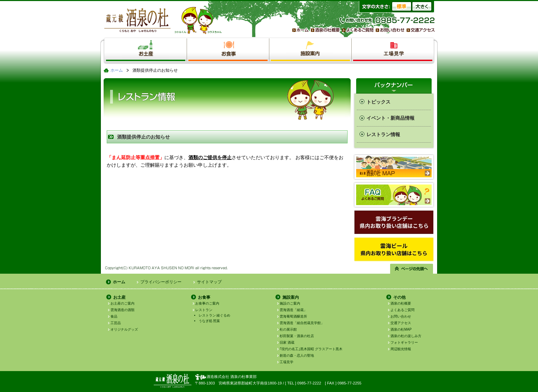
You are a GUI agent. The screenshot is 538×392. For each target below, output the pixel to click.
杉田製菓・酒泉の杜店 (297, 336)
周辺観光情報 (401, 349)
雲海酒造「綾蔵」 (293, 310)
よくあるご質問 (402, 310)
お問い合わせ (401, 316)
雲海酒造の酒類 (122, 310)
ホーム (117, 70)
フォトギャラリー (404, 342)
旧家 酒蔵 (287, 342)
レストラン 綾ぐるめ (215, 315)
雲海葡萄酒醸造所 (293, 316)
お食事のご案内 (207, 303)
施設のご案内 (290, 303)
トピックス (378, 102)
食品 (114, 316)
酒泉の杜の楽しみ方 (406, 336)
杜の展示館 (288, 329)
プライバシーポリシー (161, 282)
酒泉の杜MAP (401, 329)
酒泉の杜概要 (401, 303)
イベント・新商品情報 (390, 118)
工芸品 (116, 323)
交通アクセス (401, 323)
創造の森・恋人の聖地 (297, 355)
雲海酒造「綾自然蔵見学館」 (302, 323)
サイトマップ (209, 282)
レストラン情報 (383, 134)
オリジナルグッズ (124, 329)
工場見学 (286, 362)
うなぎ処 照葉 (209, 321)
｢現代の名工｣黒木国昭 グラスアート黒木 (311, 349)
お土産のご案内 (122, 303)
